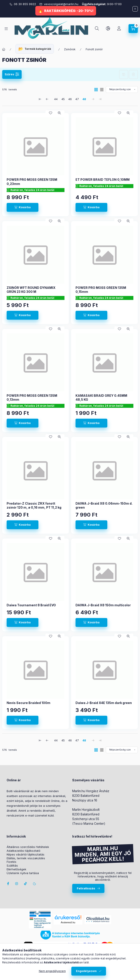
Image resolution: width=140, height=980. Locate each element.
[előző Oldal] (47, 99)
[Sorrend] (122, 89)
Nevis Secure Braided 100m (28, 703)
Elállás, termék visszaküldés (26, 858)
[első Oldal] (40, 99)
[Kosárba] (23, 207)
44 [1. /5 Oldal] (56, 99)
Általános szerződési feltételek (28, 847)
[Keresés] (97, 29)
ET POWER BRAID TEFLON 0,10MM (103, 180)
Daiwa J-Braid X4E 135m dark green (104, 703)
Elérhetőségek (16, 869)
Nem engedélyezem (52, 971)
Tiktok (26, 884)
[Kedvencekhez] (51, 113)
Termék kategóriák (38, 49)
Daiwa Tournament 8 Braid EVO (31, 605)
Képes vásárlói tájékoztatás (26, 855)
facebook (8, 884)
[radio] (102, 90)
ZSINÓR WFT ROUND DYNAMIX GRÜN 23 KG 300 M (31, 290)
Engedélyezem (86, 971)
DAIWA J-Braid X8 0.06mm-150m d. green (104, 505)
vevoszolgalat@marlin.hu (62, 4)
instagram (17, 884)
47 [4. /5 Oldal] (77, 99)
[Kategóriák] (6, 29)
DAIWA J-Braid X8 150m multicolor (103, 605)
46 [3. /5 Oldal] (70, 99)
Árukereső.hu (68, 922)
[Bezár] (135, 9)
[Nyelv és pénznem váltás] (108, 29)
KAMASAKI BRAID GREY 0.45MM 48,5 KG (101, 398)
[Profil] (119, 29)
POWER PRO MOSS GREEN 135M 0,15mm (101, 290)
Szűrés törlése (133, 74)
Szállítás (12, 866)
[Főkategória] (4, 49)
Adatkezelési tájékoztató (24, 851)
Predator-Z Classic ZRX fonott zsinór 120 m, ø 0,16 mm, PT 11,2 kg (34, 505)
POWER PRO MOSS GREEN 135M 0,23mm (32, 182)
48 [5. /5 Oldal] (84, 99)
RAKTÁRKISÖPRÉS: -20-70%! (69, 11)
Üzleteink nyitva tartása (23, 873)
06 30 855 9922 (25, 4)
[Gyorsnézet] (59, 113)
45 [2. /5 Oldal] (63, 99)
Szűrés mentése (124, 74)
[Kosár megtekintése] (133, 29)
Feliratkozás (86, 888)
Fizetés (11, 862)
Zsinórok (70, 49)
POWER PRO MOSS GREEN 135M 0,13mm (32, 398)
